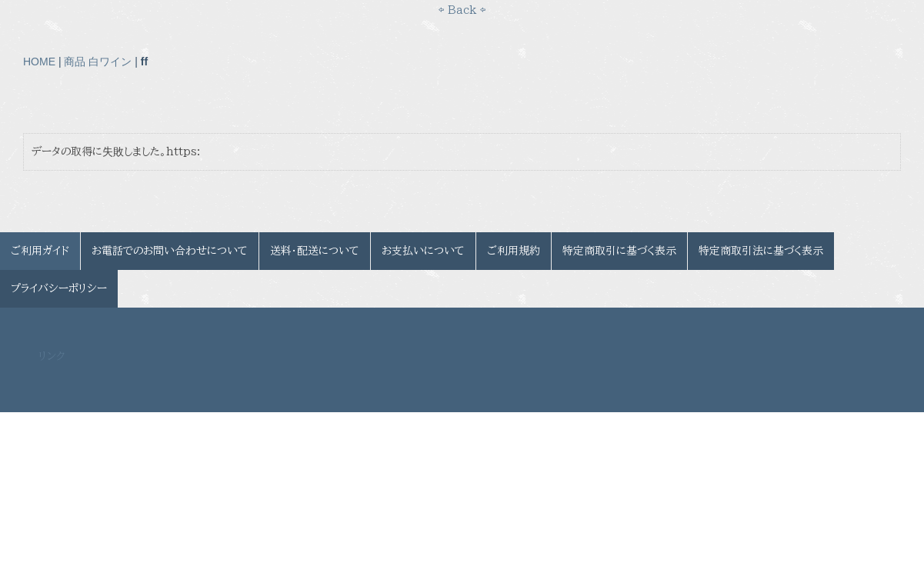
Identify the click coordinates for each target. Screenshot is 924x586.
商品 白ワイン (98, 62)
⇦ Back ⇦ (462, 10)
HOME (39, 62)
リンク (52, 356)
